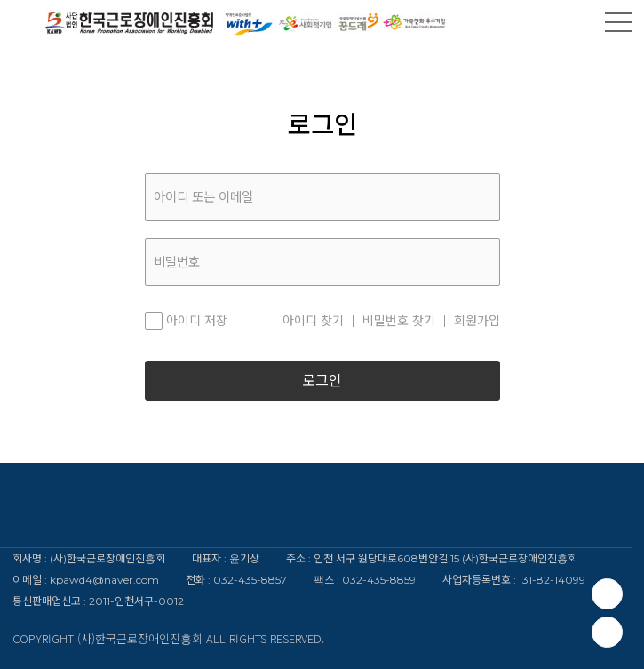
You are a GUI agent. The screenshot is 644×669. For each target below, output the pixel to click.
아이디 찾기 (313, 321)
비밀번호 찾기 (399, 321)
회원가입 (477, 321)
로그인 (322, 381)
